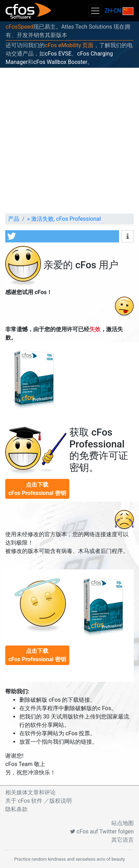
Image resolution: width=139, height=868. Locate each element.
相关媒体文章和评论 (30, 792)
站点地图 (123, 823)
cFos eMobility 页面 (69, 45)
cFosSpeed (19, 27)
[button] (62, 236)
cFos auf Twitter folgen (102, 831)
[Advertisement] (69, 141)
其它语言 (123, 840)
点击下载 (37, 489)
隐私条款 (16, 809)
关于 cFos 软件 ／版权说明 (39, 801)
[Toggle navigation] (95, 11)
